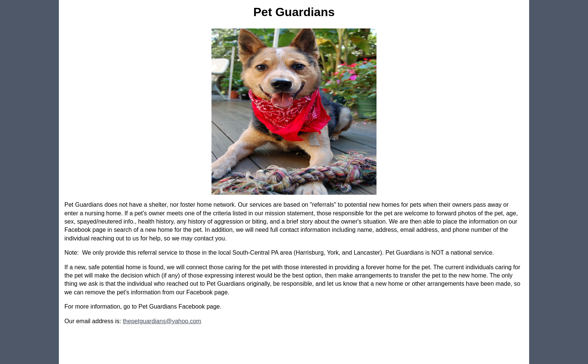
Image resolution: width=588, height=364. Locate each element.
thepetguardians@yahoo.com (162, 321)
